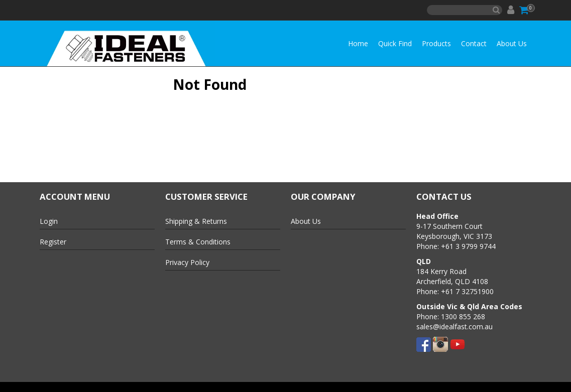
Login (49, 221)
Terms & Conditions (198, 242)
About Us (512, 43)
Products (436, 43)
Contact (474, 43)
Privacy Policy (187, 262)
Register (53, 242)
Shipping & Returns (196, 221)
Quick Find (395, 43)
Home (358, 43)
